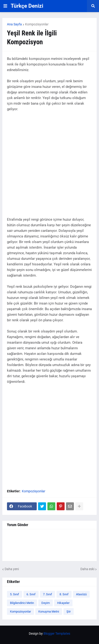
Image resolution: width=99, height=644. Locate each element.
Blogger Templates (57, 634)
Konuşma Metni (49, 611)
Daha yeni (12, 569)
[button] (5, 6)
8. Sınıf (64, 594)
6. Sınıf (31, 594)
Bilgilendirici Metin (22, 603)
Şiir (69, 611)
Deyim (46, 603)
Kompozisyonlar (37, 24)
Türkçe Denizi (27, 6)
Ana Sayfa (14, 24)
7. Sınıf (48, 594)
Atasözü (81, 594)
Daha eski (87, 569)
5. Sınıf (15, 594)
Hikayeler (63, 603)
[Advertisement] (49, 167)
